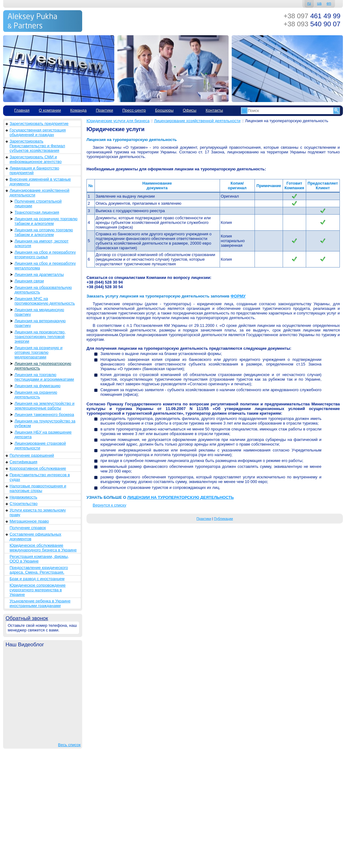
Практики (104, 110)
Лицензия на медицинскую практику (39, 312)
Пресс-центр (134, 110)
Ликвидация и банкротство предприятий (34, 170)
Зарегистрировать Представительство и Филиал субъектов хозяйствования (37, 146)
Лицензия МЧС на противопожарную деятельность (45, 301)
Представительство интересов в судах (40, 477)
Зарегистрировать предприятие (39, 124)
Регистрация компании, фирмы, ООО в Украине (39, 559)
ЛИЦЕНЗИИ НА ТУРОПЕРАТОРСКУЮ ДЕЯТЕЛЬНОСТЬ (181, 497)
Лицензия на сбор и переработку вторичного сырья (45, 254)
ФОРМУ (238, 296)
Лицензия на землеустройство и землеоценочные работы (44, 406)
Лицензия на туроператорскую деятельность (43, 366)
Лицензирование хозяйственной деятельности (39, 193)
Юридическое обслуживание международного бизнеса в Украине (43, 548)
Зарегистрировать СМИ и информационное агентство (36, 159)
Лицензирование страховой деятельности (40, 446)
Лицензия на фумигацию (38, 386)
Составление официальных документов (35, 537)
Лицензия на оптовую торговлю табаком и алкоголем (44, 232)
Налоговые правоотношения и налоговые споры (38, 488)
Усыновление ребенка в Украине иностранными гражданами (40, 603)
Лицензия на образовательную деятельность (43, 290)
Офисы (190, 110)
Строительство (23, 504)
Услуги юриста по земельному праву (38, 512)
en (329, 3)
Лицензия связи (29, 281)
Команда (78, 110)
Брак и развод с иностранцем (37, 579)
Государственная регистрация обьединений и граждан (38, 132)
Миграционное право (29, 521)
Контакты (214, 110)
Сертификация (23, 462)
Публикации (223, 519)
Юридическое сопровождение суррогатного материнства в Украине (38, 590)
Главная (22, 110)
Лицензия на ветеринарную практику (40, 323)
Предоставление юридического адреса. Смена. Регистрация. (39, 570)
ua (319, 3)
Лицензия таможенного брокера (44, 415)
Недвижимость (23, 497)
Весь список (69, 745)
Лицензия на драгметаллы (39, 274)
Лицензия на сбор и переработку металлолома (45, 266)
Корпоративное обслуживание (38, 468)
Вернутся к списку (110, 505)
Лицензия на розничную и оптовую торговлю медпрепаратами (38, 352)
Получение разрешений (32, 455)
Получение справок (28, 528)
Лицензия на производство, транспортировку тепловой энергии (40, 337)
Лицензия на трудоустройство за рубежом (45, 423)
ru (309, 3)
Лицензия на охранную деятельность (36, 395)
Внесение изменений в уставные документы (40, 182)
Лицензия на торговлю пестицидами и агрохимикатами (44, 377)
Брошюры (164, 110)
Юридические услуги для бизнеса (118, 121)
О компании (50, 110)
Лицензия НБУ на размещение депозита (43, 434)
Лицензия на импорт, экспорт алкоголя (42, 243)
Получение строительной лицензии (38, 203)
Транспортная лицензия (37, 212)
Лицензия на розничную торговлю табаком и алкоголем (46, 221)
